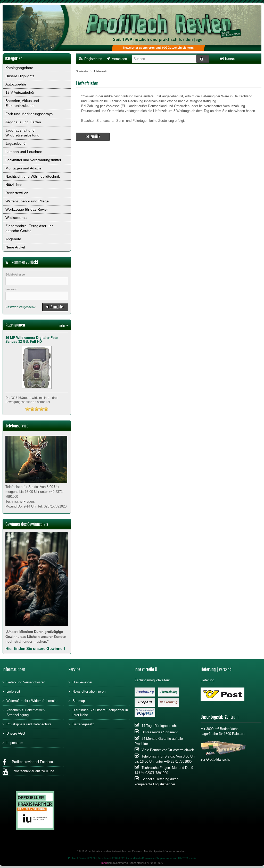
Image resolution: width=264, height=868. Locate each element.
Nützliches (14, 185)
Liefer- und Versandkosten (24, 682)
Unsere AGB (14, 733)
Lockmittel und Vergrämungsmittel (33, 160)
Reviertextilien (17, 193)
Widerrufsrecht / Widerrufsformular (30, 701)
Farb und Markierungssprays (29, 114)
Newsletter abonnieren (87, 691)
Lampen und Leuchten (24, 152)
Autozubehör (16, 84)
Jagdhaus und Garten (23, 122)
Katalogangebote (19, 68)
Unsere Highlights (20, 76)
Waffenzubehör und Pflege (27, 201)
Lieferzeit (11, 691)
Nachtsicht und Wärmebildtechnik (33, 176)
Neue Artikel (15, 247)
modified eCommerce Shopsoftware (151, 858)
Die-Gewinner (80, 682)
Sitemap (77, 701)
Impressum (13, 742)
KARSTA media (187, 858)
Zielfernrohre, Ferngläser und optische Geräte (30, 228)
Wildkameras (16, 218)
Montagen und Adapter (24, 168)
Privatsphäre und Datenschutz (27, 724)
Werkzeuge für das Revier (27, 209)
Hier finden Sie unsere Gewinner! (35, 648)
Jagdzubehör (16, 143)
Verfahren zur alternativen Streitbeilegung (24, 712)
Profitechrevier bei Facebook (29, 763)
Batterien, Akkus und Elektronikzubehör (22, 103)
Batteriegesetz (81, 724)
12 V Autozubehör (20, 92)
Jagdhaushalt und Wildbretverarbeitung (22, 133)
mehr (63, 326)
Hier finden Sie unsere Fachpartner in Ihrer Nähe (98, 712)
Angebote (13, 239)
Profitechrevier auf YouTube (28, 772)
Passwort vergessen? (20, 307)
